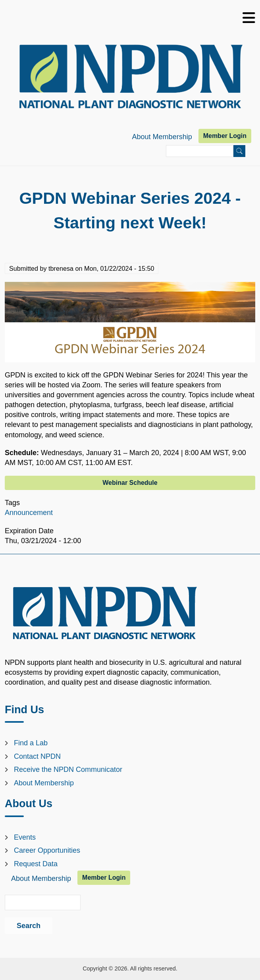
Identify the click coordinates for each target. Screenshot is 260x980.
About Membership (162, 137)
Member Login (225, 136)
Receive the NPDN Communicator (68, 769)
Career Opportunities (47, 850)
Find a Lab (31, 743)
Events (25, 837)
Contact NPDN (37, 756)
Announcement (29, 513)
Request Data (36, 864)
